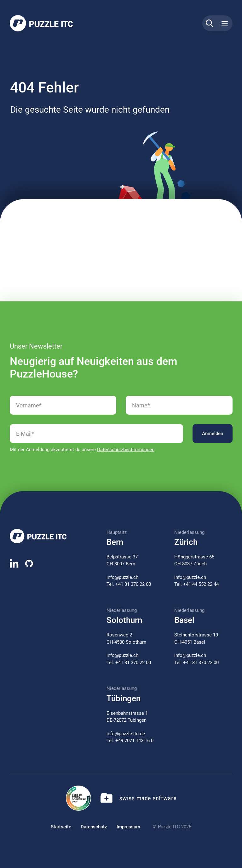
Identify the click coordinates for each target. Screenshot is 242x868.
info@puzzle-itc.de (126, 734)
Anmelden (213, 434)
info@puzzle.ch (122, 577)
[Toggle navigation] (225, 23)
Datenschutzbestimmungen (126, 450)
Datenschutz (94, 827)
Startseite (61, 827)
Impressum (128, 827)
